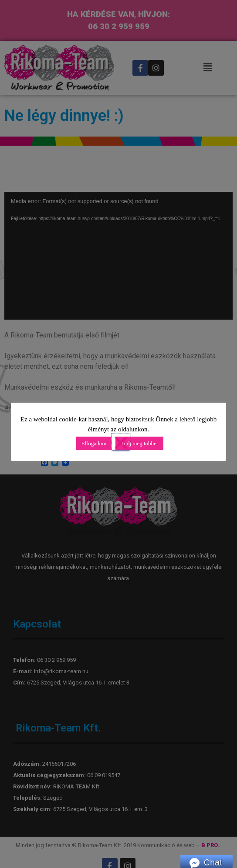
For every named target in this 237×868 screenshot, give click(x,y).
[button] (182, 443)
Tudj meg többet (139, 443)
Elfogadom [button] (94, 443)
